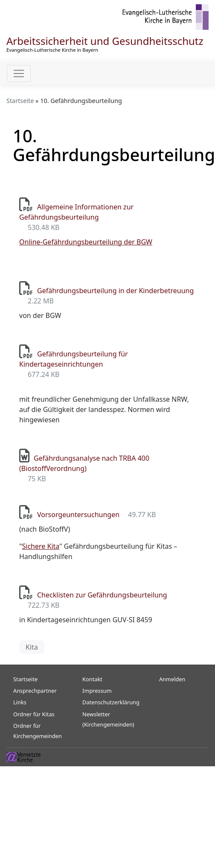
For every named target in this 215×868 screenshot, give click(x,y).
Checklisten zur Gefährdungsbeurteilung (102, 595)
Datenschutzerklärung (111, 702)
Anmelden (172, 679)
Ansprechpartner (35, 691)
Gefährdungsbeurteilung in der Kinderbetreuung (115, 291)
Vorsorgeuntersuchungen (78, 515)
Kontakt (92, 679)
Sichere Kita (41, 546)
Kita (32, 647)
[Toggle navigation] (19, 74)
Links (20, 702)
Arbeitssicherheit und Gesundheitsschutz (105, 41)
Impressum (97, 691)
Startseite (20, 101)
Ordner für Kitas (34, 714)
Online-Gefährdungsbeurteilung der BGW (86, 242)
